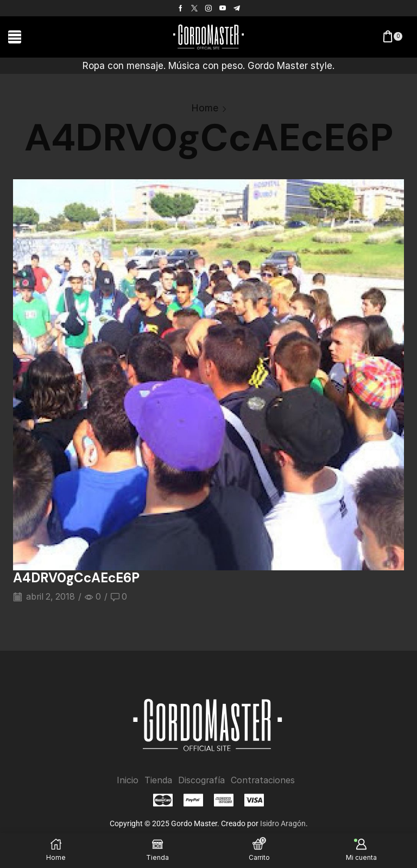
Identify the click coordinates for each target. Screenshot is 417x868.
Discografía (201, 780)
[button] (15, 37)
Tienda (158, 780)
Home (205, 108)
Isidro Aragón (283, 823)
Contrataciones (263, 780)
